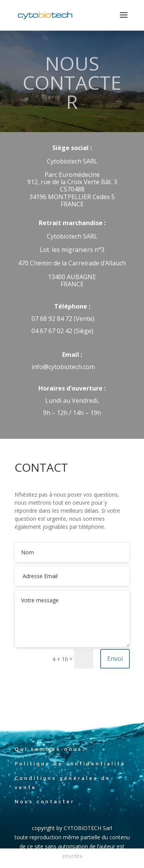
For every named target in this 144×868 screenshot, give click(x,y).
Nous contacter (45, 802)
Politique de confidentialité (70, 764)
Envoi (115, 659)
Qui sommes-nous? (50, 749)
